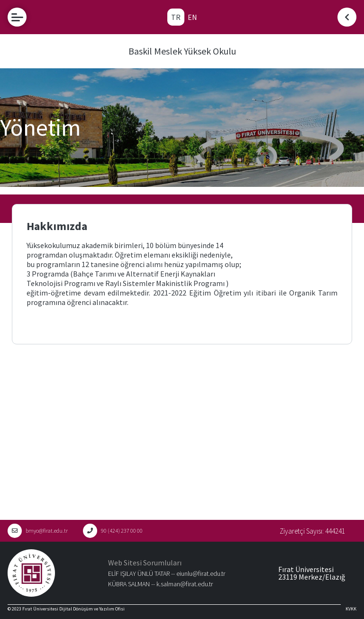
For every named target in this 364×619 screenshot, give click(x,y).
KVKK (351, 609)
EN (192, 17)
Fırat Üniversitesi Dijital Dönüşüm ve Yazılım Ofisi (73, 609)
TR (176, 17)
